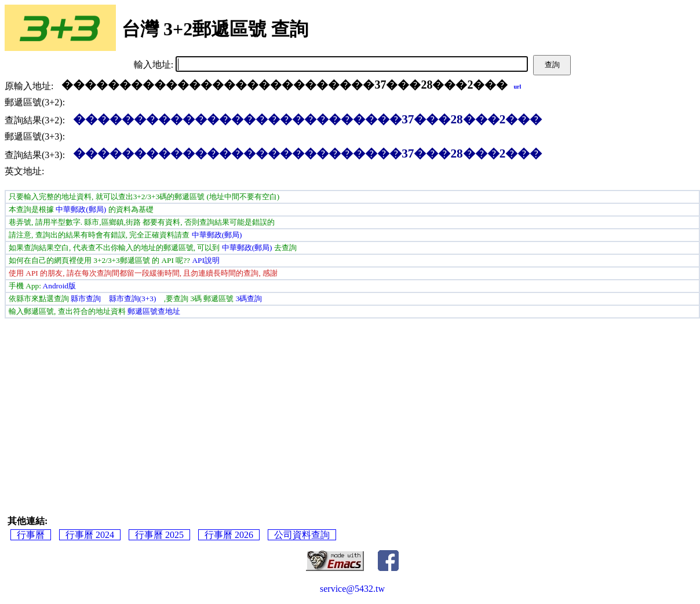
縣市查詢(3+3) (133, 299)
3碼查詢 (249, 299)
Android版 (59, 286)
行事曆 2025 (159, 535)
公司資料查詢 (302, 535)
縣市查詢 (86, 299)
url (517, 87)
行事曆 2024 (90, 535)
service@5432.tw (352, 589)
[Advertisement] (352, 405)
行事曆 (31, 535)
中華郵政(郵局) (81, 209)
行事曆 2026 (229, 535)
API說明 (205, 260)
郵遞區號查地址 (154, 311)
